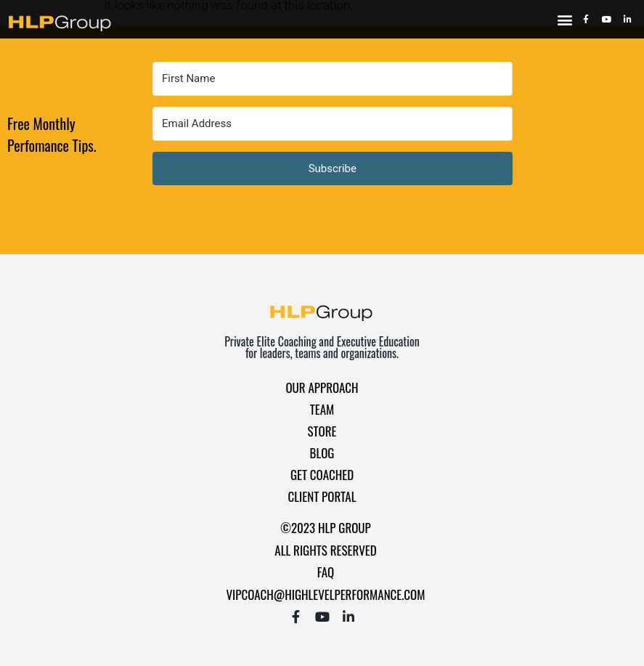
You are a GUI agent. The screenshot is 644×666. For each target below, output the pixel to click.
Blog (322, 453)
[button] (565, 19)
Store (322, 431)
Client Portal (322, 496)
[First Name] (333, 79)
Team (322, 409)
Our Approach (322, 387)
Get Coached (322, 475)
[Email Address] (333, 124)
